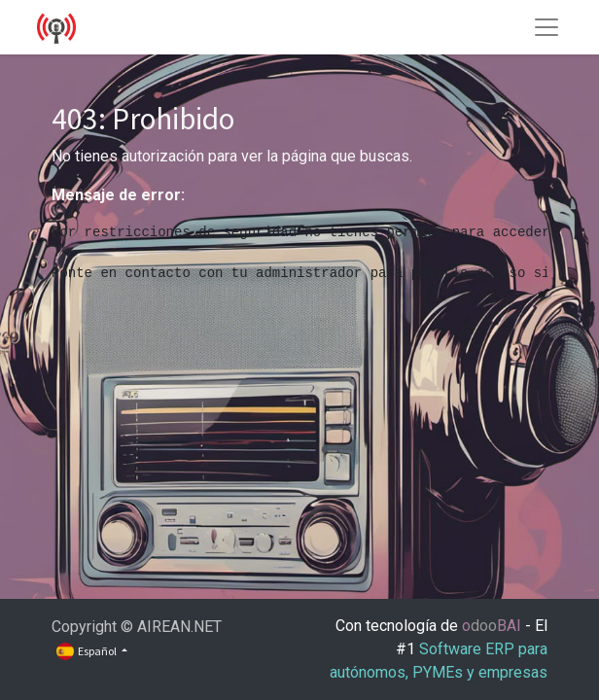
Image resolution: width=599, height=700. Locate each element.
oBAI (493, 626)
